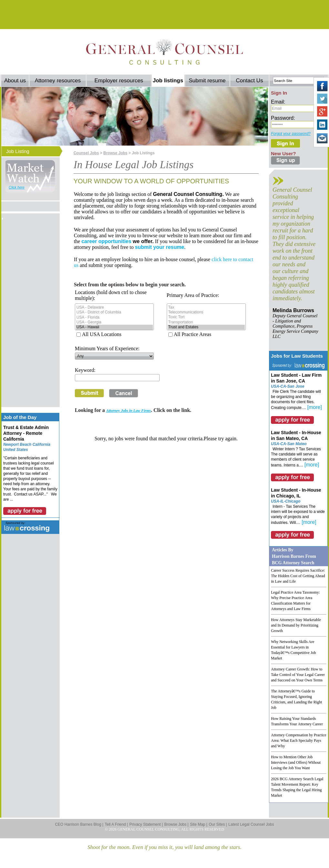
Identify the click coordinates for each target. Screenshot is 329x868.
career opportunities (106, 241)
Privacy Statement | (146, 824)
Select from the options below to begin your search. (130, 285)
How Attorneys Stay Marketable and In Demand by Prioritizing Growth (296, 625)
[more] (315, 407)
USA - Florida (114, 317)
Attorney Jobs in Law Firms (129, 411)
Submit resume (207, 81)
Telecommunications (206, 312)
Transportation (206, 322)
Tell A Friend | (116, 824)
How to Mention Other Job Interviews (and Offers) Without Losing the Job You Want (296, 762)
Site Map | (199, 824)
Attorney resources (58, 81)
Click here (17, 187)
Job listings (168, 81)
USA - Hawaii (114, 327)
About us (15, 81)
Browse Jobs (115, 153)
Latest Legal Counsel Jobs (251, 824)
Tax (206, 307)
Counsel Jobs (86, 153)
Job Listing (18, 151)
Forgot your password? (291, 134)
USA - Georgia (114, 322)
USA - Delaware (114, 307)
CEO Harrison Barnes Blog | (79, 824)
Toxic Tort (206, 317)
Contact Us (249, 81)
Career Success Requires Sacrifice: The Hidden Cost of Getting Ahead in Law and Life (298, 576)
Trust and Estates (206, 327)
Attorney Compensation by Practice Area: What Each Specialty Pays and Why (299, 740)
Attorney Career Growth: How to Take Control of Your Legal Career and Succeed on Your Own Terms (298, 675)
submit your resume (160, 247)
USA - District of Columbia (114, 312)
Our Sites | (218, 824)
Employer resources (119, 81)
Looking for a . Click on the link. (133, 410)
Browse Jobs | (176, 824)
